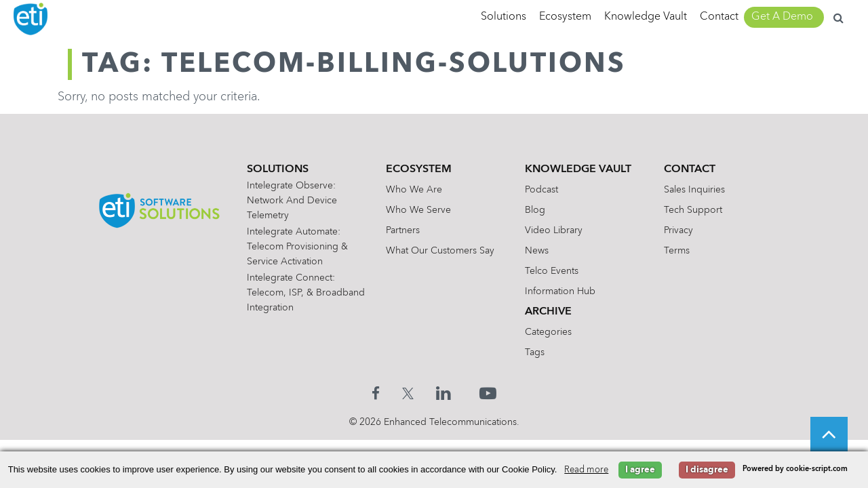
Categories (550, 332)
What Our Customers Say (442, 251)
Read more (586, 470)
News (539, 251)
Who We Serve (420, 210)
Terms (679, 251)
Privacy (680, 230)
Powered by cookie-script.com (795, 469)
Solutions (504, 17)
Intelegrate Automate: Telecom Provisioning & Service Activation (300, 247)
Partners (405, 230)
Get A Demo (782, 17)
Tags (537, 352)
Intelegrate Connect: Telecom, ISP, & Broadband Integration (299, 293)
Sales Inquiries (696, 190)
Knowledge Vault (646, 17)
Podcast (544, 190)
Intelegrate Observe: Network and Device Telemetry (295, 201)
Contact (719, 17)
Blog (537, 210)
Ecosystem (565, 17)
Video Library (556, 230)
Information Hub (562, 291)
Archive (550, 312)
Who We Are (416, 190)
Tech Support (695, 210)
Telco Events (554, 271)
